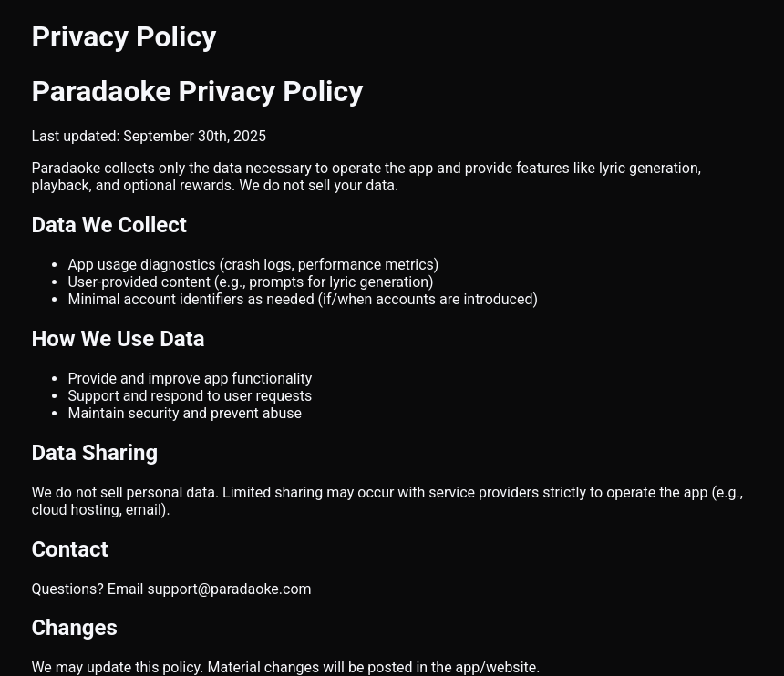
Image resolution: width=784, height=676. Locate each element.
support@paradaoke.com (229, 589)
